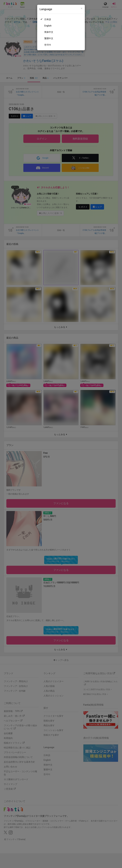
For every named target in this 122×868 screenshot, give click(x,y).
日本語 (48, 19)
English (48, 26)
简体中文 (49, 32)
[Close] (82, 8)
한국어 (48, 45)
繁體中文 (49, 38)
